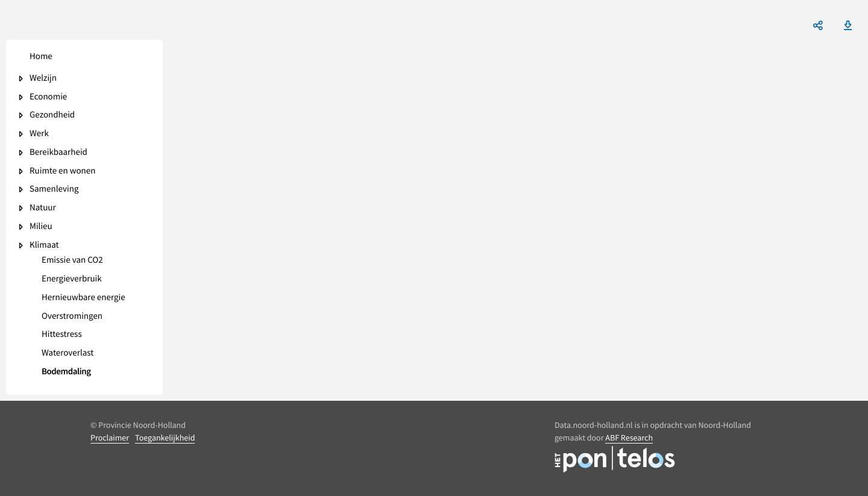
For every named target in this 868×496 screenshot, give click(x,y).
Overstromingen (72, 317)
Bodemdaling (66, 372)
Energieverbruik (72, 279)
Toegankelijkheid (165, 438)
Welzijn (43, 79)
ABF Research (629, 438)
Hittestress (62, 335)
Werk (39, 134)
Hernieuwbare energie (83, 298)
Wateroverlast (68, 353)
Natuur (43, 208)
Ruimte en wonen (62, 171)
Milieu (41, 227)
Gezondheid (52, 115)
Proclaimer (110, 438)
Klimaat (44, 246)
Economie (48, 97)
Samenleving (54, 190)
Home (41, 57)
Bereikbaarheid (58, 153)
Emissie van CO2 (72, 261)
